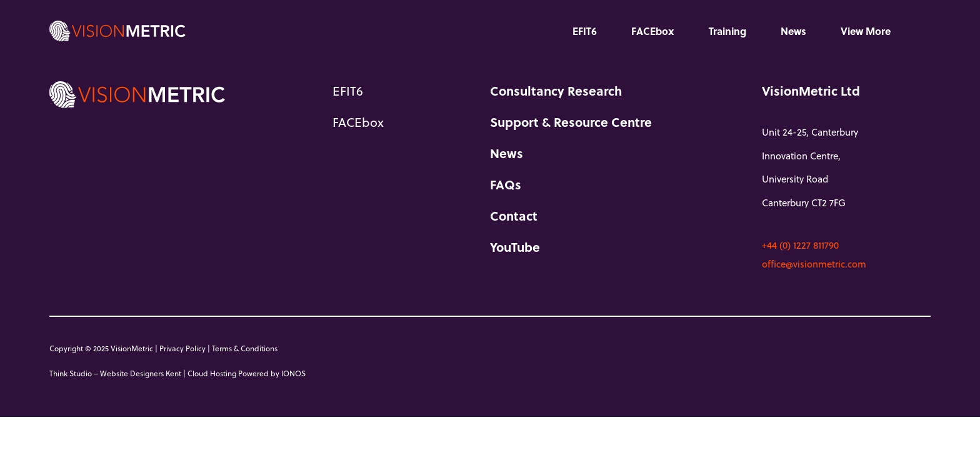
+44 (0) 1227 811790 (800, 245)
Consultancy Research (556, 91)
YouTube (515, 247)
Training (727, 31)
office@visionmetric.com (814, 264)
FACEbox (653, 31)
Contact (514, 216)
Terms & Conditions (245, 348)
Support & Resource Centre (571, 122)
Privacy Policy (182, 348)
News (793, 31)
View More (866, 31)
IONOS (293, 373)
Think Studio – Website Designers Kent (115, 373)
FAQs (506, 184)
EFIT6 (585, 31)
